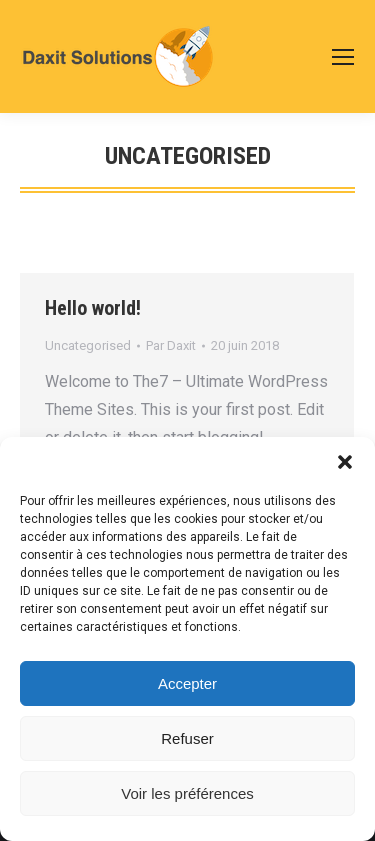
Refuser (187, 738)
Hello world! (93, 308)
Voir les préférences (187, 793)
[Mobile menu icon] (343, 57)
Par (171, 345)
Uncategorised (88, 345)
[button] (345, 462)
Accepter (187, 683)
